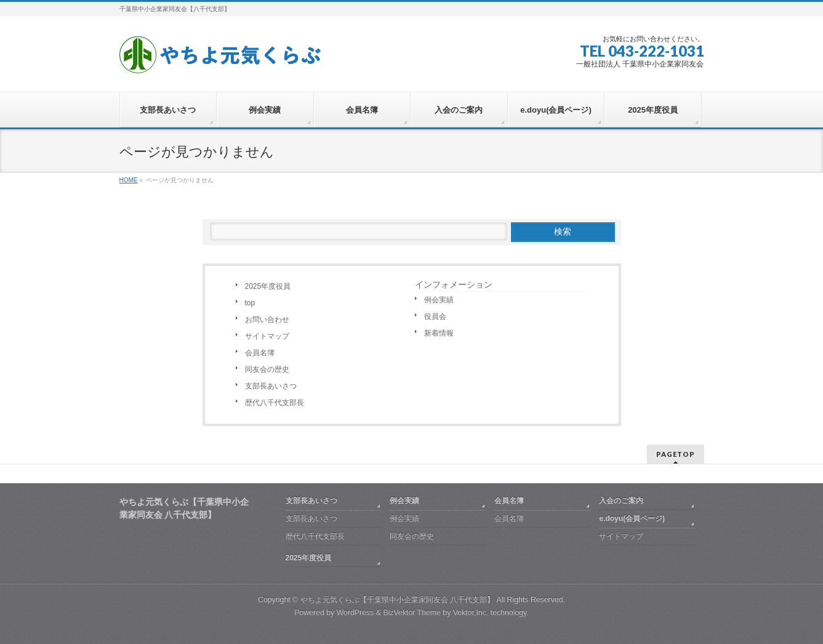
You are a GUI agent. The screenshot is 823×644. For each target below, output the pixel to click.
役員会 (435, 316)
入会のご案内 (621, 501)
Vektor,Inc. (471, 613)
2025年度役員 (268, 286)
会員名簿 (260, 353)
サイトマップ (267, 336)
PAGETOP (676, 454)
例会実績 (439, 300)
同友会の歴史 (267, 369)
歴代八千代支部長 (275, 403)
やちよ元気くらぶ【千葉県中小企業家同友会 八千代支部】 (397, 600)
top (250, 303)
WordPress (355, 613)
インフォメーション (454, 284)
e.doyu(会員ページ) (632, 518)
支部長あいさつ (271, 386)
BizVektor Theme (412, 613)
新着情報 (439, 333)
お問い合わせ (267, 320)
